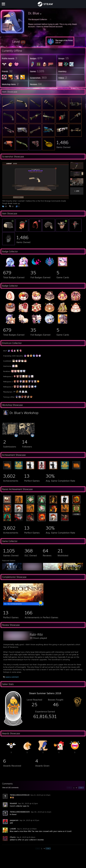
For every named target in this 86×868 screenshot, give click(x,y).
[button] (19, 42)
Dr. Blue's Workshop (24, 413)
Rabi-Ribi (36, 634)
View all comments (10, 788)
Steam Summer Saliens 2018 (45, 693)
